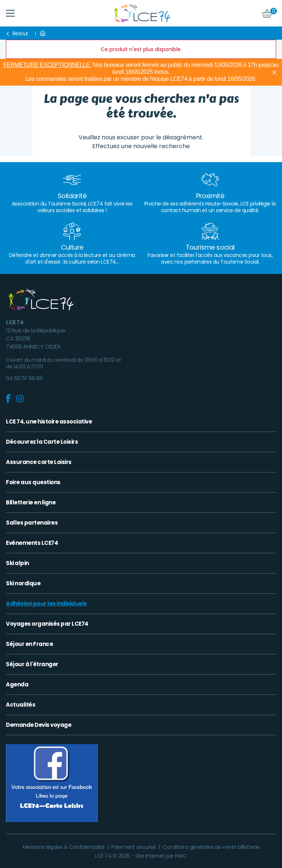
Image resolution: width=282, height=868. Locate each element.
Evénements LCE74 (32, 543)
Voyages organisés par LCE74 (47, 624)
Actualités (21, 705)
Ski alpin (17, 563)
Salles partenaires (32, 523)
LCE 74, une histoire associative (49, 422)
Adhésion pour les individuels (46, 604)
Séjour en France (29, 644)
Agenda (17, 685)
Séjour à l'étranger (32, 664)
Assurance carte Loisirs (39, 462)
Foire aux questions (33, 482)
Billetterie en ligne (31, 503)
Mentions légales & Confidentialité (64, 847)
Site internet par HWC (161, 856)
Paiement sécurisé (134, 847)
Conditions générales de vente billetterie (211, 847)
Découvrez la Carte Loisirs (42, 442)
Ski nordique (23, 583)
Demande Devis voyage (39, 725)
